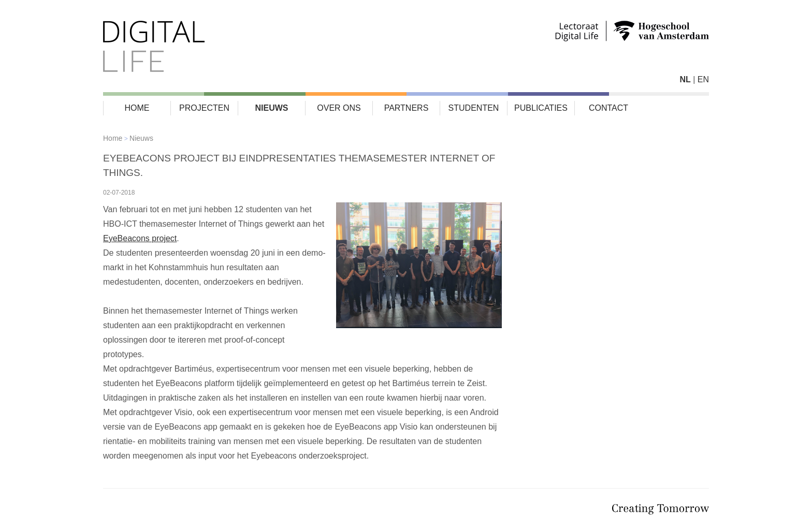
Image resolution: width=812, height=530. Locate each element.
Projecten (204, 108)
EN (703, 79)
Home (137, 108)
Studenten (474, 108)
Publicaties (541, 108)
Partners (407, 108)
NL (685, 79)
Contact (608, 108)
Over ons (339, 108)
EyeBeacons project (140, 238)
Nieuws (272, 108)
